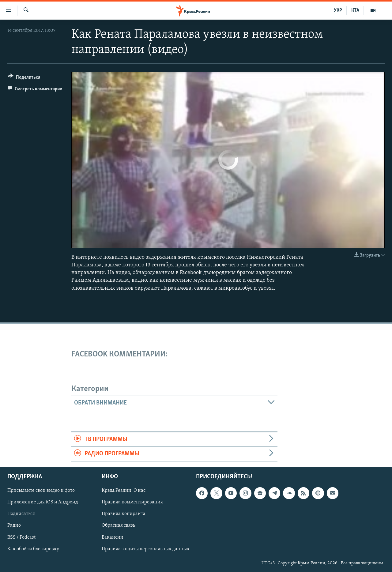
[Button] (24, 78)
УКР (338, 10)
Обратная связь (118, 525)
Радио (14, 525)
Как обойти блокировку (33, 549)
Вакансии (113, 537)
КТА (355, 10)
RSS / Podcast (21, 537)
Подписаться (21, 514)
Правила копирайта (124, 514)
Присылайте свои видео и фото (41, 491)
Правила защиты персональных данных (145, 549)
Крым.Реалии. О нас (124, 491)
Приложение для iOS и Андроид (43, 502)
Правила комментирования (132, 502)
